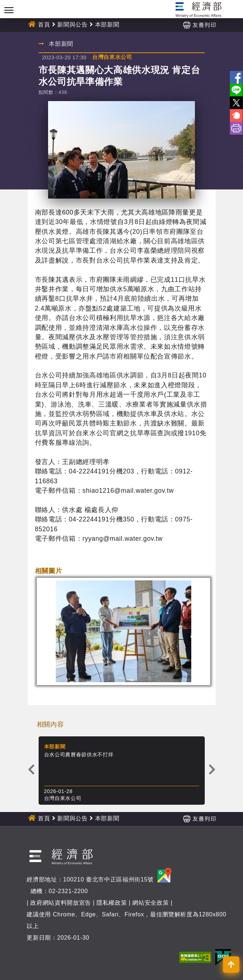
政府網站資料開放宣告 (61, 903)
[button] (231, 965)
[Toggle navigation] (9, 10)
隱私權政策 (112, 903)
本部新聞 (107, 25)
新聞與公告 (72, 25)
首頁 (44, 25)
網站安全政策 (150, 903)
